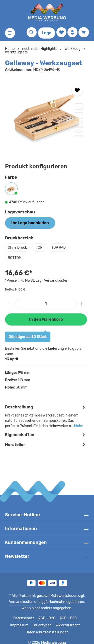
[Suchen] (32, 32)
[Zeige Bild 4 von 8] (79, 118)
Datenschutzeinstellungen (47, 627)
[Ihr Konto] (72, 32)
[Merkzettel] (61, 32)
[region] (47, 116)
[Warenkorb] (84, 32)
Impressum (21, 620)
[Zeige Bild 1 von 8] (79, 104)
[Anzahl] (46, 304)
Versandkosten (18, 597)
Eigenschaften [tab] (46, 429)
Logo (46, 33)
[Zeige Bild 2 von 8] (79, 109)
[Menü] (10, 33)
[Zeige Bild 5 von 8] (79, 122)
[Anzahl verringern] (10, 304)
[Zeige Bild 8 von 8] (79, 136)
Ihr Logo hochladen (30, 223)
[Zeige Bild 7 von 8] (79, 132)
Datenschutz (24, 613)
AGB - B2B (67, 613)
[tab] (46, 411)
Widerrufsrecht (67, 620)
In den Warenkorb (46, 319)
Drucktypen (42, 620)
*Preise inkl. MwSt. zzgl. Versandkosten (36, 280)
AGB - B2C (46, 613)
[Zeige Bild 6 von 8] (79, 127)
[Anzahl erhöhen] (82, 304)
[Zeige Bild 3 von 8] (79, 113)
